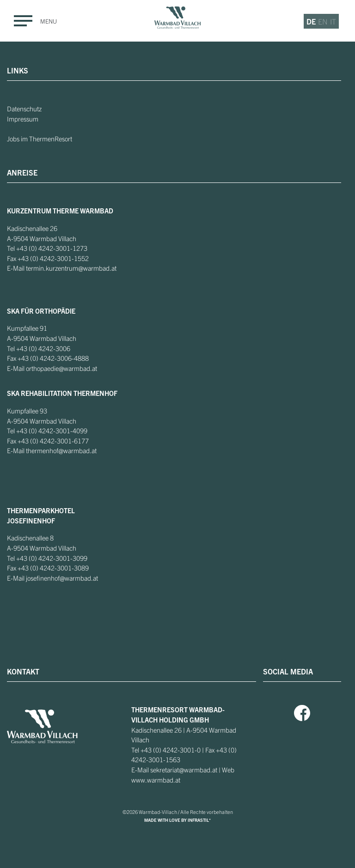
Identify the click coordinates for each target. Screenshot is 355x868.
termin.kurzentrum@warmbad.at (71, 268)
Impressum (23, 119)
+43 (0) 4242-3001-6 (48, 441)
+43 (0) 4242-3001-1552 (53, 258)
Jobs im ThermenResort (40, 139)
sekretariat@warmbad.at (184, 770)
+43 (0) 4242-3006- (46, 358)
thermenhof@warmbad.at (61, 450)
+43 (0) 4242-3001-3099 (52, 558)
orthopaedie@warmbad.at (61, 368)
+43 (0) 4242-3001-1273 (52, 248)
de (311, 21)
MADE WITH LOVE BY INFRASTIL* (177, 820)
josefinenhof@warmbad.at (62, 578)
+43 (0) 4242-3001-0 (171, 750)
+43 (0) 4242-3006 (43, 348)
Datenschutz (24, 109)
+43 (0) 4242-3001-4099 (52, 431)
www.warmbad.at (156, 780)
